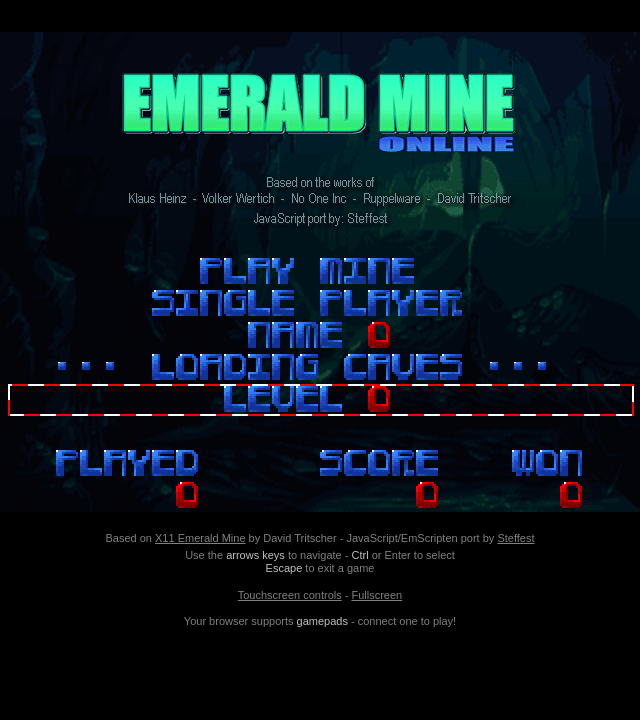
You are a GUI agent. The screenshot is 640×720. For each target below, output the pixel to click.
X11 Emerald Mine (200, 538)
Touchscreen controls (290, 595)
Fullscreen (376, 595)
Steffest (515, 538)
